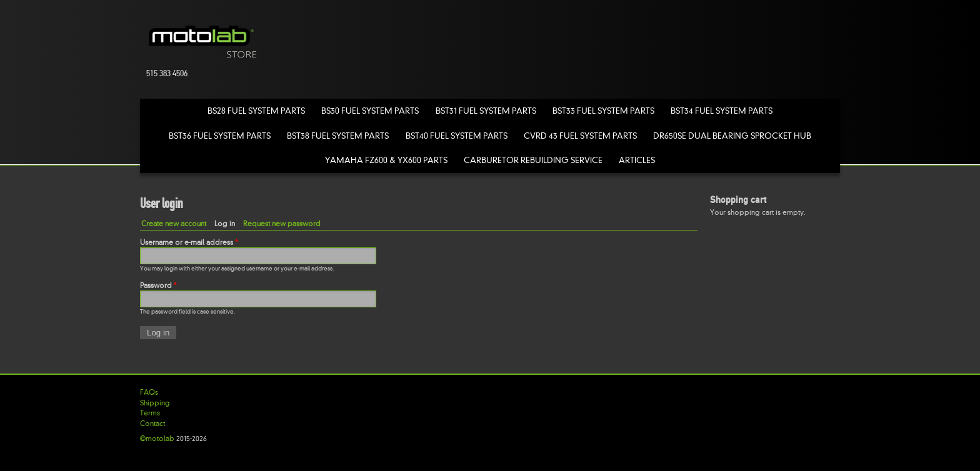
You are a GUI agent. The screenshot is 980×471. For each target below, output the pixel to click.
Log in (227, 224)
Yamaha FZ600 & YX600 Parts (386, 160)
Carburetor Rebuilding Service (533, 160)
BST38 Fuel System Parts (338, 136)
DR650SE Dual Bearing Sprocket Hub (732, 136)
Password (158, 285)
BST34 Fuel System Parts (722, 111)
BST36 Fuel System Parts (220, 136)
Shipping (155, 403)
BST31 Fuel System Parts (486, 111)
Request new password (282, 224)
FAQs (149, 392)
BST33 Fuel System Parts (603, 111)
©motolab (157, 439)
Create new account (174, 224)
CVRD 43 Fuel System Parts (580, 136)
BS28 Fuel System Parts (256, 111)
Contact (152, 424)
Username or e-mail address (189, 242)
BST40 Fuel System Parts (457, 136)
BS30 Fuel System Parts (370, 111)
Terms (150, 413)
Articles (637, 160)
